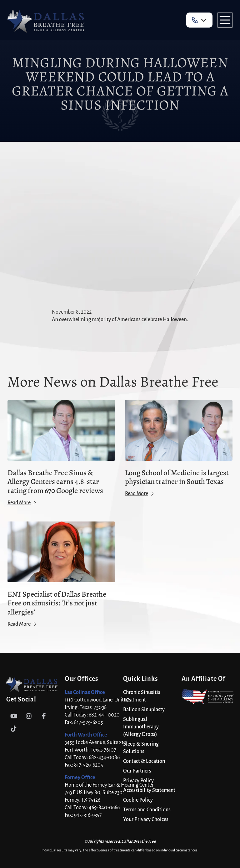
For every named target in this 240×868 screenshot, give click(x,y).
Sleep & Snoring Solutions (141, 748)
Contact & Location (144, 761)
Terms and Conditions (147, 810)
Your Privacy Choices (146, 819)
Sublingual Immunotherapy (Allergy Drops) (141, 727)
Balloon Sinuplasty (144, 710)
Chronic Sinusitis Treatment (142, 696)
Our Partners (137, 771)
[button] (199, 20)
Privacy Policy (138, 781)
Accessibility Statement (149, 790)
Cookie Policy (138, 800)
